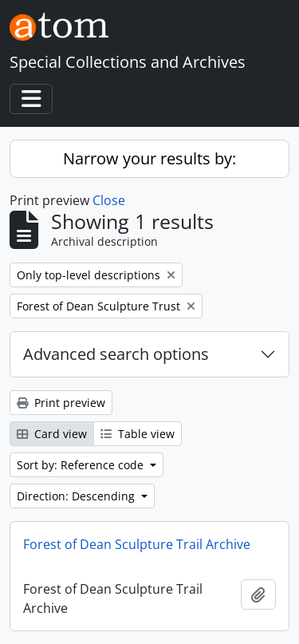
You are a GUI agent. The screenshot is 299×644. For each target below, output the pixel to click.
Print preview (61, 403)
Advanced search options (116, 354)
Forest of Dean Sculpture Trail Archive (137, 544)
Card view (52, 434)
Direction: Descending (77, 496)
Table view (138, 434)
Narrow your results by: (149, 158)
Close (109, 200)
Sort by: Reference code (82, 465)
